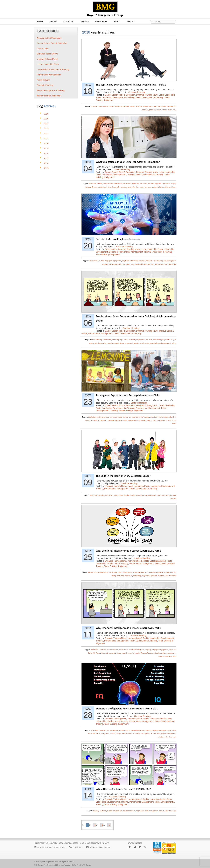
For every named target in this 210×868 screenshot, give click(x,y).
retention (151, 264)
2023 (46, 129)
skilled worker (162, 420)
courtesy (96, 811)
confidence (125, 106)
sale (143, 343)
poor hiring (130, 264)
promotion (123, 187)
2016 (46, 163)
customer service (103, 417)
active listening (96, 340)
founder (133, 495)
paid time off (109, 187)
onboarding (122, 264)
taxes (161, 187)
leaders (155, 495)
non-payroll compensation (94, 187)
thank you (173, 811)
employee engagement (113, 261)
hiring (155, 261)
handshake (162, 106)
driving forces (127, 572)
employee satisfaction (130, 261)
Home (40, 21)
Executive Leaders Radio (114, 495)
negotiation (166, 184)
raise (129, 187)
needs (117, 343)
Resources (101, 21)
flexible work (127, 184)
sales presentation (152, 343)
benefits (99, 184)
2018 (46, 153)
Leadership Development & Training (118, 97)
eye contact (153, 106)
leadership (120, 576)
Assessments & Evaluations (49, 38)
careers (105, 106)
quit (146, 264)
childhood (93, 495)
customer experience (115, 811)
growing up (140, 495)
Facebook (135, 847)
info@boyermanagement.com (100, 847)
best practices (93, 261)
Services (84, 21)
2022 (46, 134)
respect (164, 110)
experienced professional (140, 417)
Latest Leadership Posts (152, 249)
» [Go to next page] (109, 825)
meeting (111, 343)
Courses (68, 21)
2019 (46, 148)
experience (127, 417)
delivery (133, 106)
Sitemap (98, 843)
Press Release (43, 80)
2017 (46, 158)
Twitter (129, 847)
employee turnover (145, 261)
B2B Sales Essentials (98, 650)
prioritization (132, 420)
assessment (107, 340)
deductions (118, 184)
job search (95, 420)
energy (145, 106)
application (92, 417)
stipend (156, 187)
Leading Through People (143, 653)
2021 (46, 139)
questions (137, 343)
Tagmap (106, 843)
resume (149, 420)
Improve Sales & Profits (138, 561)
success (173, 499)
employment (141, 340)
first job (127, 495)
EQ (175, 572)
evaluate (149, 340)
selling (174, 343)
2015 (46, 168)
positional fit (139, 264)
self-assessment (165, 343)
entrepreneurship (116, 417)
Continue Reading (136, 92)
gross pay (136, 184)
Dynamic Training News (147, 95)
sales (170, 110)
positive (152, 110)
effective (139, 106)
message (145, 110)
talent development (162, 264)
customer (132, 340)
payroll (116, 187)
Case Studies (111, 249)
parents (169, 495)
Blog (117, 21)
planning (123, 343)
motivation (129, 576)
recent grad (141, 420)
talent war (173, 264)
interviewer (157, 340)
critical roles (113, 572)
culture (102, 261)
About (53, 21)
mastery (104, 343)
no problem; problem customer (147, 811)
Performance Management (131, 252)
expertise (153, 417)
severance (149, 187)
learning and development (167, 261)
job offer (151, 184)
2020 (46, 144)
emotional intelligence (141, 572)
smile (174, 110)
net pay (173, 184)
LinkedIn (103, 420)
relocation (135, 187)
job (175, 106)
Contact (131, 21)
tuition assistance (170, 187)
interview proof (163, 417)
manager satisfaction (109, 264)
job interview (169, 340)
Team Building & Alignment (108, 255)
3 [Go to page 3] (102, 825)
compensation (108, 184)
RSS (145, 847)
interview (170, 106)
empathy (152, 572)
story (174, 495)
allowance (92, 184)
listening (98, 343)
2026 (46, 114)
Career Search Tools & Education (120, 95)
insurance (143, 184)
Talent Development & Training (150, 97)
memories (162, 495)
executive (101, 495)
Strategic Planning (45, 85)
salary (142, 187)
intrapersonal (121, 653)
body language (96, 106)
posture (158, 110)
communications (115, 106)
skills (170, 420)
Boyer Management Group (49, 862)
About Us (44, 843)
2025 (46, 119)
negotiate (158, 184)
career (126, 340)
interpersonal (111, 653)
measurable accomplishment (117, 420)
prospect (130, 343)
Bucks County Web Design (81, 865)
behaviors (92, 572)
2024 (46, 124)
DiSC (120, 572)
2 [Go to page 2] (95, 825)
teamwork (173, 576)
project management (149, 576)
